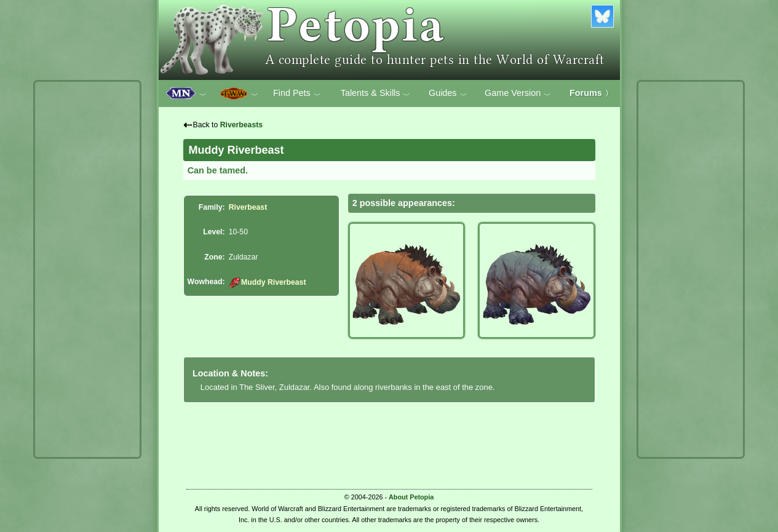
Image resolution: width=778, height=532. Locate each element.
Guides (448, 93)
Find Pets (297, 93)
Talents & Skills (376, 93)
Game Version (518, 93)
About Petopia (411, 497)
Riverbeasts (241, 125)
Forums (591, 93)
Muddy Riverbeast (268, 282)
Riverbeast (248, 207)
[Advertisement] (87, 269)
